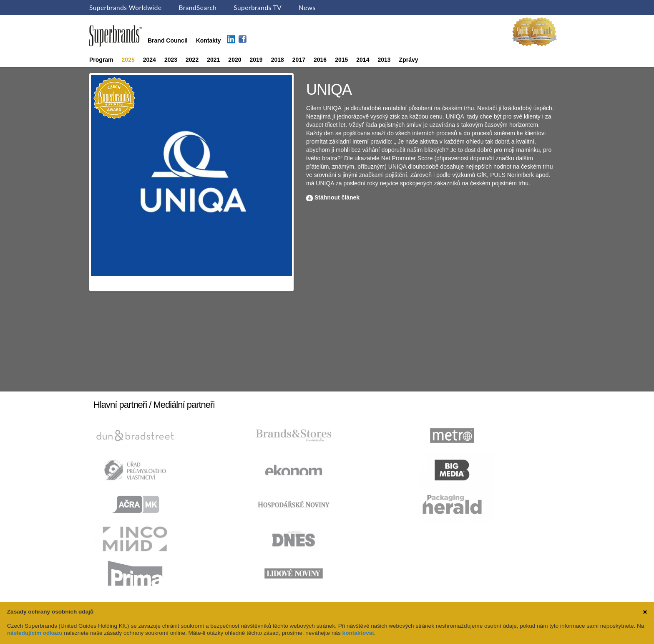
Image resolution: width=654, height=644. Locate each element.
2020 (235, 60)
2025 (128, 60)
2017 (299, 60)
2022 (192, 60)
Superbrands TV (258, 8)
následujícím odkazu (35, 633)
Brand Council (168, 40)
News (307, 8)
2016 (320, 60)
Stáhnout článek (337, 197)
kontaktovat (358, 633)
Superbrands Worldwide (126, 8)
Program (101, 60)
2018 (278, 60)
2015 (341, 60)
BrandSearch (197, 8)
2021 (213, 60)
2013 (384, 60)
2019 (256, 60)
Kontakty (209, 40)
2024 (150, 60)
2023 (171, 60)
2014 (363, 60)
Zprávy (409, 60)
